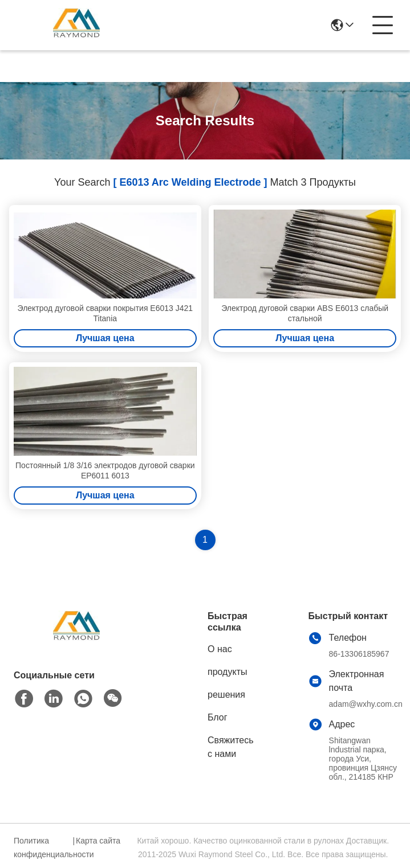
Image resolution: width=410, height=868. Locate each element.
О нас (220, 649)
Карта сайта (98, 841)
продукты (227, 672)
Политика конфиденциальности (42, 847)
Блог (218, 717)
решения (226, 695)
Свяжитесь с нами (231, 747)
